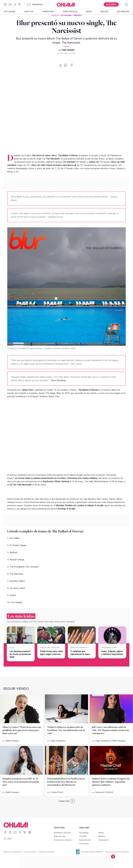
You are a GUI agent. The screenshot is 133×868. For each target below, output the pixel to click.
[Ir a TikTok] (16, 4)
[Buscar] (127, 4)
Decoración (123, 11)
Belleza (104, 11)
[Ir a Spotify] (31, 834)
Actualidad (10, 11)
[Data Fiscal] (76, 852)
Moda (89, 11)
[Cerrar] (113, 857)
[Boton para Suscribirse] (111, 4)
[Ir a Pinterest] (21, 834)
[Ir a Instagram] (6, 4)
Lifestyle (29, 11)
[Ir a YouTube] (11, 4)
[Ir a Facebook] (6, 834)
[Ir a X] (20, 4)
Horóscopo (48, 11)
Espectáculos (70, 11)
